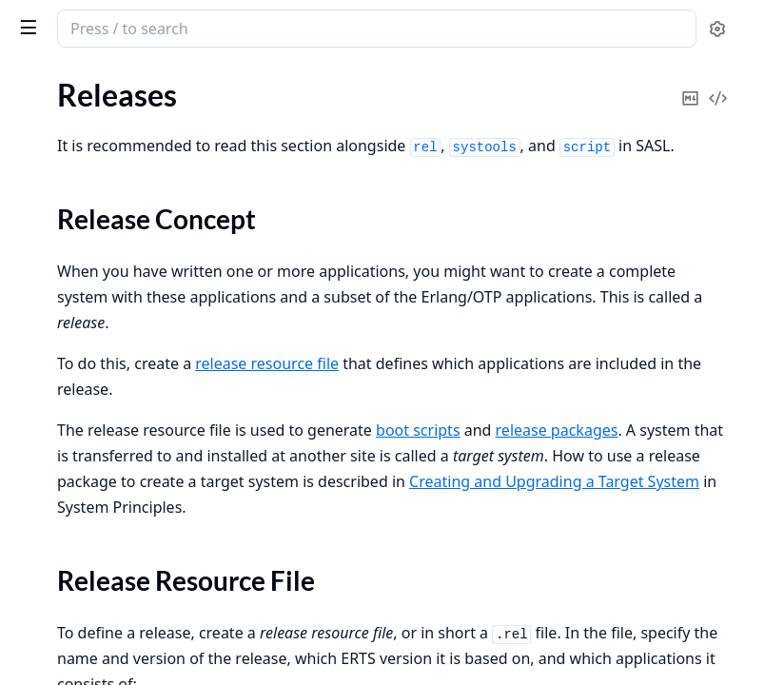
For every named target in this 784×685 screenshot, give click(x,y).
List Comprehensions (83, 522)
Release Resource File (104, 225)
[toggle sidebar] (261, 27)
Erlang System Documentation (133, 30)
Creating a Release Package (122, 271)
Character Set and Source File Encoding (135, 639)
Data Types (50, 665)
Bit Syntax (47, 548)
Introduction (55, 445)
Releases (42, 169)
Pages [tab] (34, 100)
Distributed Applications (94, 143)
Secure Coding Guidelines (97, 379)
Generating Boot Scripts (112, 248)
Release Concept (88, 202)
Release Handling (70, 328)
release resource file (552, 382)
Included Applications (85, 117)
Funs (29, 496)
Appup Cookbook (71, 353)
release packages (486, 475)
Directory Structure (97, 294)
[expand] (266, 121)
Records (40, 470)
